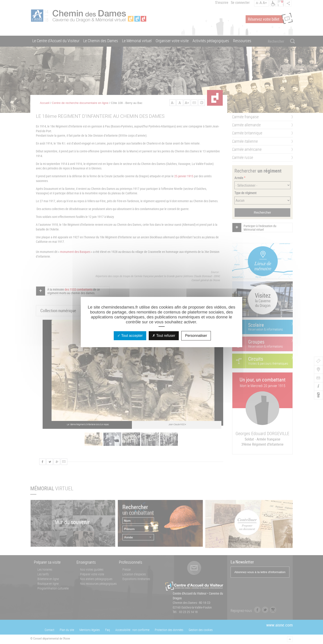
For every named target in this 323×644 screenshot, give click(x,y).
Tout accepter (130, 336)
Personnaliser (196, 336)
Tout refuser (164, 336)
